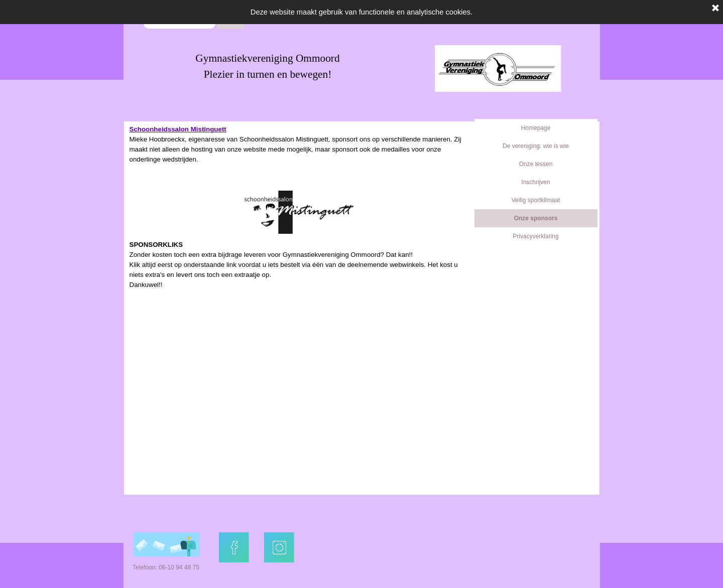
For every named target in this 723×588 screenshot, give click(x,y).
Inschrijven (535, 182)
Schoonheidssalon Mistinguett (178, 129)
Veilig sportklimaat (536, 200)
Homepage (536, 128)
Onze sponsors (536, 218)
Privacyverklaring (535, 236)
